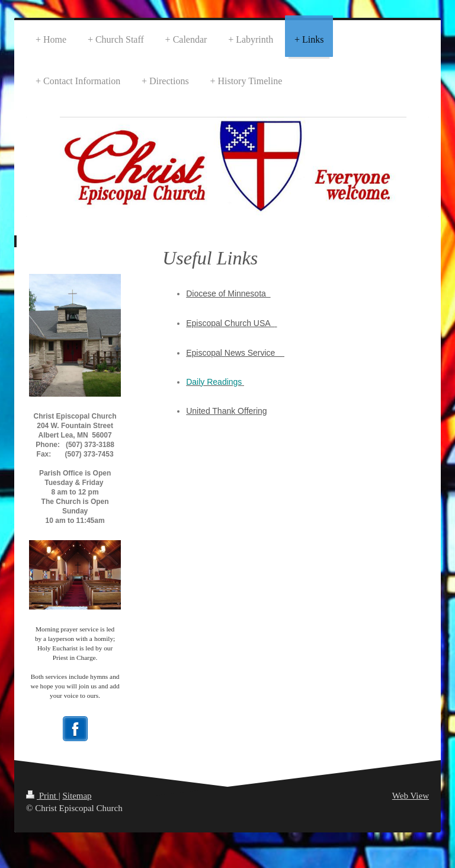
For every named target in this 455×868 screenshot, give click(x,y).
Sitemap (77, 796)
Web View (411, 796)
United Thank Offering (226, 411)
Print (42, 796)
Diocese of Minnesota (228, 293)
